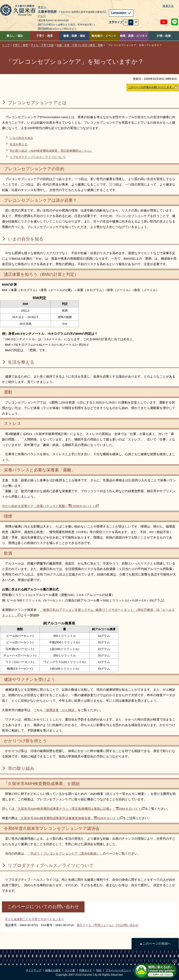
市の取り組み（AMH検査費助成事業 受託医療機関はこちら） (51, 151)
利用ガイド (86, 970)
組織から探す (53, 970)
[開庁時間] (43, 28)
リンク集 (70, 970)
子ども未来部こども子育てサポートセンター (34, 919)
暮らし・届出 (15, 36)
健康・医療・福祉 (74, 36)
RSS (99, 970)
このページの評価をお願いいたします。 (153, 87)
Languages (121, 13)
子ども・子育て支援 (42, 45)
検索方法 (168, 6)
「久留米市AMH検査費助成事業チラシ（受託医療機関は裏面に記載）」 (80, 809)
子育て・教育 (45, 36)
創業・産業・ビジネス (134, 36)
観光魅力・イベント (104, 36)
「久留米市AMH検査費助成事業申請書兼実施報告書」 (70, 818)
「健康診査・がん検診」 (60, 710)
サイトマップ (33, 970)
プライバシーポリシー (118, 970)
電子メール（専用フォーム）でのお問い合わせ (108, 925)
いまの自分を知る (21, 138)
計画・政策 (164, 36)
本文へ (42, 7)
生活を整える (19, 144)
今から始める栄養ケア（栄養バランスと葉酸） (50, 506)
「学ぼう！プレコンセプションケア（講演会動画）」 (65, 854)
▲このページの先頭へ (155, 944)
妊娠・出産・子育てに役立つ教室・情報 (80, 45)
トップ (6, 45)
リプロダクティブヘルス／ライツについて (38, 157)
